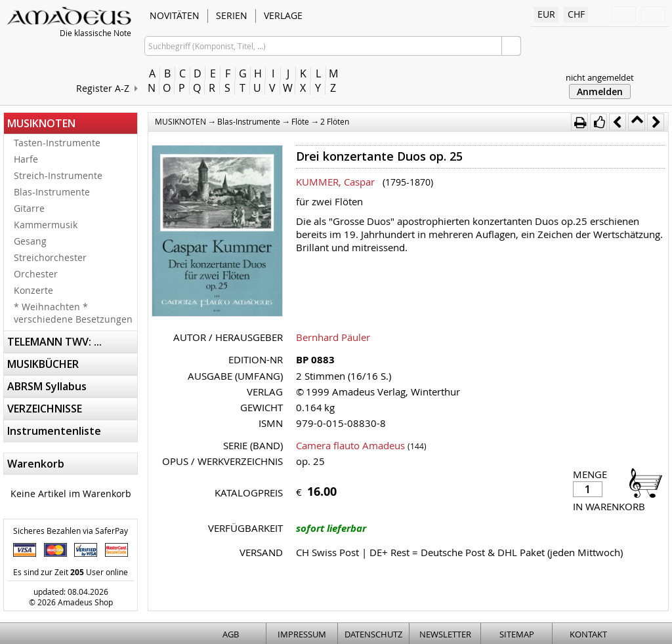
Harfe (26, 159)
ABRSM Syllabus (47, 386)
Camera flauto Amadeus (350, 445)
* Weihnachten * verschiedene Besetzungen (73, 313)
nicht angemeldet (600, 77)
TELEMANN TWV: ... (54, 342)
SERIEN (232, 15)
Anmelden (600, 91)
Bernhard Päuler (333, 337)
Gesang (30, 241)
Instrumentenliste (54, 431)
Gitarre (29, 208)
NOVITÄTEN (175, 15)
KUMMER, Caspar (335, 182)
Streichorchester (50, 257)
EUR (546, 14)
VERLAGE (283, 15)
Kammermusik (46, 225)
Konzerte (33, 290)
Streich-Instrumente (58, 175)
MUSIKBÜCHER (43, 364)
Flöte (300, 121)
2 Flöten (335, 121)
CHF (576, 14)
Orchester (36, 274)
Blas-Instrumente (52, 192)
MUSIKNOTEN (41, 123)
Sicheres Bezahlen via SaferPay (71, 531)
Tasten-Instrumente (57, 143)
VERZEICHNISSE (45, 409)
